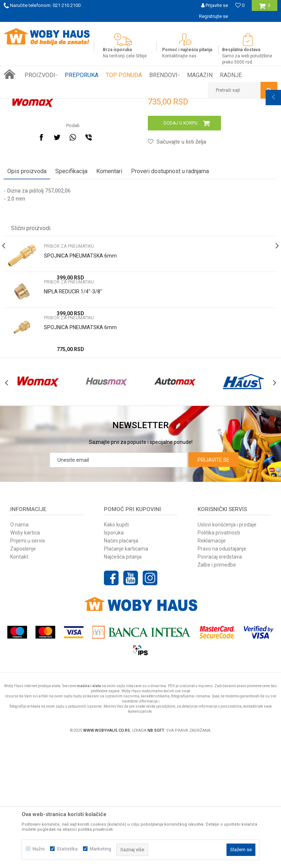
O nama (19, 651)
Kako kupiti (116, 651)
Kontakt (19, 683)
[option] (140, 27)
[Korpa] (265, 8)
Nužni (39, 849)
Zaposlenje (23, 675)
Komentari (109, 284)
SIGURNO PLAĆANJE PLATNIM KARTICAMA (140, 27)
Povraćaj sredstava (220, 683)
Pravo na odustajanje (222, 675)
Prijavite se (213, 586)
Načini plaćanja (121, 667)
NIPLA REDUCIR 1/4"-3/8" (73, 404)
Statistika (67, 849)
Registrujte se (213, 16)
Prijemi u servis (28, 667)
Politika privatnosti (219, 659)
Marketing (100, 849)
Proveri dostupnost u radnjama (170, 284)
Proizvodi (55, 104)
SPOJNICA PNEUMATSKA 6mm (80, 368)
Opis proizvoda (27, 284)
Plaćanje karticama (126, 675)
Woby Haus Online (22, 104)
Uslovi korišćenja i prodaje (227, 651)
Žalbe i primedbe (217, 691)
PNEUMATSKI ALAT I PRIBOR (98, 104)
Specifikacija (71, 284)
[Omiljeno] (240, 5)
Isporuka (114, 659)
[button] (243, 90)
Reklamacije (212, 667)
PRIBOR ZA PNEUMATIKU (157, 104)
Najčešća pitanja (123, 683)
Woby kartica (25, 659)
